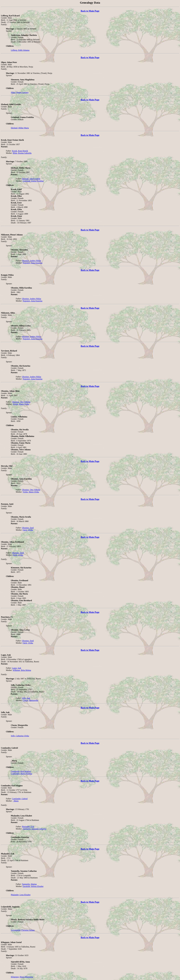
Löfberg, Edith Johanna (20, 50)
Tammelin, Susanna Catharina (34, 829)
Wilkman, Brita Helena (22, 670)
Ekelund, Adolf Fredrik (31, 179)
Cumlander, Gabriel (20, 799)
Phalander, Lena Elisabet (21, 895)
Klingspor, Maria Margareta (22, 977)
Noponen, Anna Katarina (33, 263)
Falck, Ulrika (28, 530)
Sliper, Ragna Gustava (20, 92)
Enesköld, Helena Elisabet (33, 886)
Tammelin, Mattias (29, 884)
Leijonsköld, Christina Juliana (23, 930)
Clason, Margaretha (30, 700)
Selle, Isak (26, 698)
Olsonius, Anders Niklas (31, 261)
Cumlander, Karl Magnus (21, 771)
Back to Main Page (90, 11)
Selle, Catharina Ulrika (20, 736)
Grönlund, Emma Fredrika (33, 181)
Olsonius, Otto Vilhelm (21, 402)
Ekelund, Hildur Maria (20, 128)
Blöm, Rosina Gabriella (22, 153)
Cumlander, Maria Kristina (21, 774)
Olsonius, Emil (28, 528)
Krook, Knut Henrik (20, 151)
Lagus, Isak (17, 668)
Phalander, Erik (28, 827)
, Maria (16, 801)
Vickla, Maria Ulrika (21, 404)
